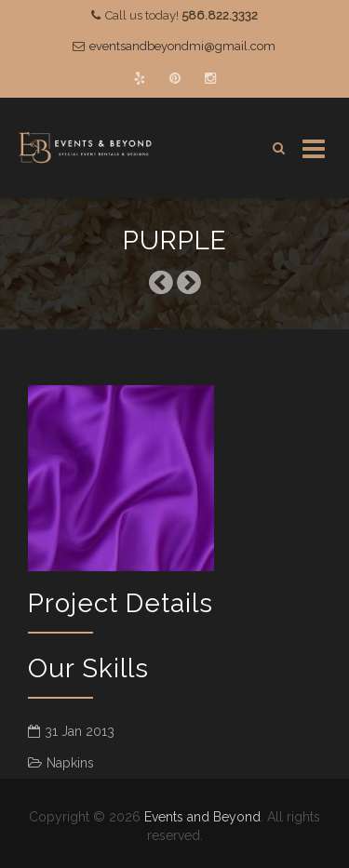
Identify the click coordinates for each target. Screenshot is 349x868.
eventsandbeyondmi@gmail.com (182, 46)
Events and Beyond (202, 817)
